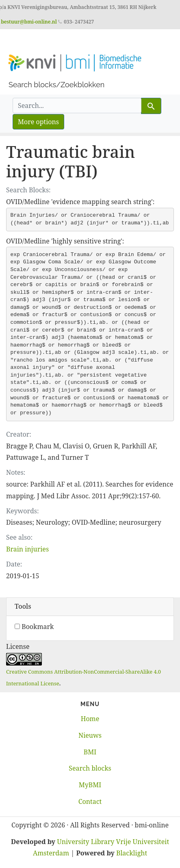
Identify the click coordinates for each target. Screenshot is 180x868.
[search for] (77, 106)
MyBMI (90, 785)
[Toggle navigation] (18, 41)
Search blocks (90, 768)
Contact (90, 801)
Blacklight (132, 853)
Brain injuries (27, 549)
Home (90, 719)
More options (38, 122)
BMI (90, 752)
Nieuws (90, 735)
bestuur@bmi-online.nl (29, 22)
